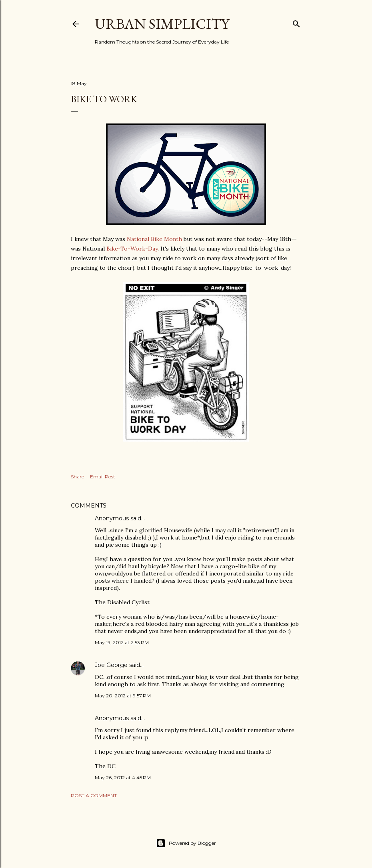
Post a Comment (94, 795)
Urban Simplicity (162, 24)
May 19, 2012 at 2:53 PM (122, 642)
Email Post (103, 477)
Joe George (111, 665)
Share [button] (77, 477)
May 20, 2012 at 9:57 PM (123, 696)
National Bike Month (154, 239)
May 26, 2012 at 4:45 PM (123, 777)
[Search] (296, 22)
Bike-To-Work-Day (132, 249)
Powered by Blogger (186, 843)
